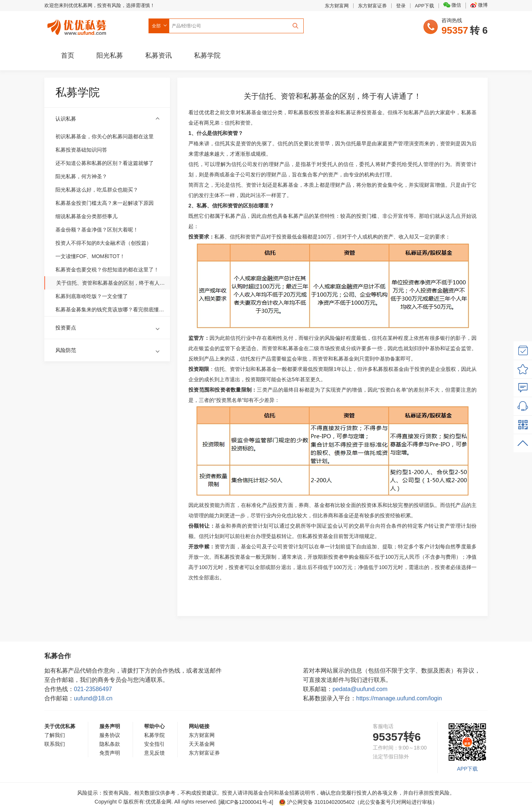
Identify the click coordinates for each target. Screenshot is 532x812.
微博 (479, 5)
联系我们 (55, 744)
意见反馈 (154, 753)
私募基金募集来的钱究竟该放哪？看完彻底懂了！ (111, 309)
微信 (452, 5)
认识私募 (66, 119)
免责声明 (110, 753)
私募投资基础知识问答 (81, 150)
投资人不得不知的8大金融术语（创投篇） (103, 243)
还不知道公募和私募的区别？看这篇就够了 (105, 163)
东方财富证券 (372, 6)
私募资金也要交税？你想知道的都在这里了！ (107, 270)
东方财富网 (337, 6)
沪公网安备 (317, 802)
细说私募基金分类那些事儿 (86, 216)
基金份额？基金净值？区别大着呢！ (97, 230)
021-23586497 (93, 689)
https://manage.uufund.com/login (399, 698)
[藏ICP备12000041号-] (247, 802)
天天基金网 (202, 744)
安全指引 (154, 744)
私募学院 (207, 55)
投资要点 (66, 328)
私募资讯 (158, 55)
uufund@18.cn (93, 698)
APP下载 (424, 6)
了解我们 (55, 735)
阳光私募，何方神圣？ (81, 176)
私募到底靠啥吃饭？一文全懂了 (92, 296)
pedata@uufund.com (360, 689)
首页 (68, 55)
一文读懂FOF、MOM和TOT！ (90, 256)
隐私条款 (110, 744)
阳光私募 (110, 55)
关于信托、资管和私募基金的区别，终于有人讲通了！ (112, 283)
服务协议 (110, 735)
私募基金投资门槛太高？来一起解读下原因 (105, 203)
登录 (401, 6)
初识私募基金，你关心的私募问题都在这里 (105, 136)
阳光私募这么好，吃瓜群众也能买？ (97, 190)
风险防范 (66, 350)
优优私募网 (78, 26)
